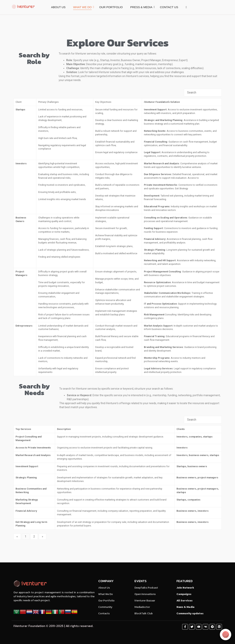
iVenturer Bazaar (145, 601)
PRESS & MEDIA (141, 7)
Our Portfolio (106, 601)
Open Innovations (145, 594)
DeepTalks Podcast (146, 588)
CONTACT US (169, 7)
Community (105, 607)
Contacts (104, 613)
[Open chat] (226, 635)
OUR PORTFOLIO (111, 7)
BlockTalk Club (144, 613)
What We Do (106, 594)
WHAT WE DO (82, 7)
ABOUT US (58, 7)
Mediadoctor (142, 607)
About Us (104, 588)
